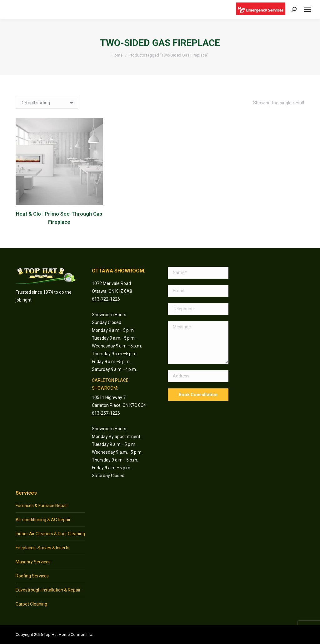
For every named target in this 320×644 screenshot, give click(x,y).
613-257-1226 (106, 413)
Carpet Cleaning (31, 604)
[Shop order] (47, 103)
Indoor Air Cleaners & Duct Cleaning (50, 534)
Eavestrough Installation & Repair (48, 590)
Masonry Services (33, 562)
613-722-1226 (106, 299)
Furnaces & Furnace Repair (42, 506)
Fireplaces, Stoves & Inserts (42, 548)
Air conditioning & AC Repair (43, 520)
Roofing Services (32, 576)
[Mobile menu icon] (307, 9)
